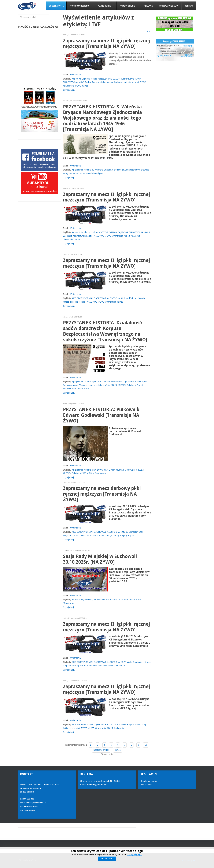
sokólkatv (114, 666)
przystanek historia (82, 170)
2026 (86, 86)
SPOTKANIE (104, 382)
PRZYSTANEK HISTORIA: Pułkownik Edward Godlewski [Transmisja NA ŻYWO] (101, 415)
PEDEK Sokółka (127, 385)
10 (146, 745)
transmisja (118, 236)
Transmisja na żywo (94, 173)
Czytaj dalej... (69, 90)
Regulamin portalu (149, 781)
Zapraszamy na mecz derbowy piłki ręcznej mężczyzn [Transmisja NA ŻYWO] (102, 494)
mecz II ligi (141, 725)
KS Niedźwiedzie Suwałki (134, 298)
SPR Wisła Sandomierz (133, 662)
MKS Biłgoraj (128, 725)
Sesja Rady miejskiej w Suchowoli (89, 600)
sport (76, 79)
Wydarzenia (75, 75)
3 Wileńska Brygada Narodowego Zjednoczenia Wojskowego (121, 170)
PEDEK (140, 470)
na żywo (104, 666)
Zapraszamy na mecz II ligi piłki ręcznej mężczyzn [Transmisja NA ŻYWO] (106, 44)
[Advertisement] (39, 251)
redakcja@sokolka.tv (36, 802)
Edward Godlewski (126, 470)
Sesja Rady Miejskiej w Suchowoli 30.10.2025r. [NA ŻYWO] (100, 559)
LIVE (79, 86)
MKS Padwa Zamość (90, 82)
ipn (94, 382)
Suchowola (69, 603)
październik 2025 (115, 600)
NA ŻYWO (141, 82)
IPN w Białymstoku (97, 473)
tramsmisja (69, 86)
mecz (83, 535)
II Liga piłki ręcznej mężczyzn (94, 79)
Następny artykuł (101, 750)
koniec (118, 750)
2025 (76, 535)
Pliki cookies (146, 785)
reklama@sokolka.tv (97, 785)
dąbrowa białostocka (125, 82)
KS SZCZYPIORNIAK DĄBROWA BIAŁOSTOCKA (120, 232)
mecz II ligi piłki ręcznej (84, 232)
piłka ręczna (107, 82)
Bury (66, 173)
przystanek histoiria (82, 470)
